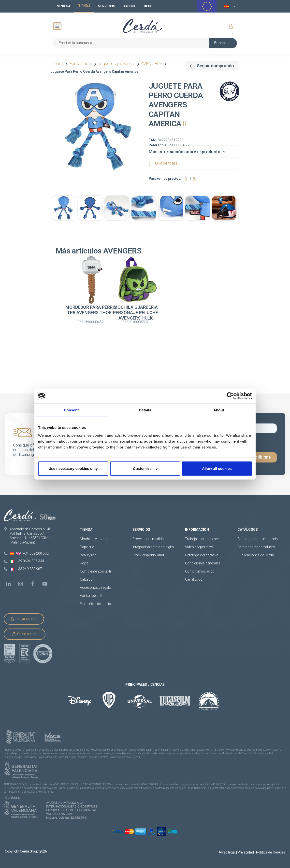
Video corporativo (199, 547)
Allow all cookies (217, 468)
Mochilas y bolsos (94, 539)
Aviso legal (227, 852)
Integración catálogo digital (153, 547)
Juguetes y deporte (116, 63)
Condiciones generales (203, 563)
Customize (145, 468)
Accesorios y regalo (95, 588)
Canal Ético (194, 579)
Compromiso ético (200, 571)
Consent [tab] (71, 410)
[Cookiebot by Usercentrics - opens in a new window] (230, 396)
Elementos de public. (96, 604)
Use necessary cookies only (73, 468)
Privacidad (246, 852)
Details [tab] (145, 410)
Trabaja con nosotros (202, 539)
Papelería (87, 547)
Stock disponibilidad (148, 555)
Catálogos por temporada (258, 539)
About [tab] (219, 410)
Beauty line (88, 555)
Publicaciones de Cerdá (256, 555)
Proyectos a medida (148, 539)
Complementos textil (96, 571)
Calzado (86, 579)
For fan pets (81, 63)
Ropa (84, 563)
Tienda (58, 63)
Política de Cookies (271, 852)
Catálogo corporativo (202, 555)
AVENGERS (152, 63)
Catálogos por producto (256, 547)
